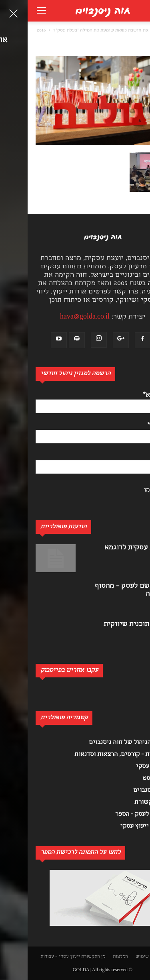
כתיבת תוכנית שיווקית (109, 625)
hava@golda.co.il (57, 317)
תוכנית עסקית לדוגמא (109, 548)
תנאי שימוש (120, 957)
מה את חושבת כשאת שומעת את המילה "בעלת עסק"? (77, 31)
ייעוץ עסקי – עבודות (33, 957)
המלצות (93, 957)
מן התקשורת (66, 957)
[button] (140, 30)
